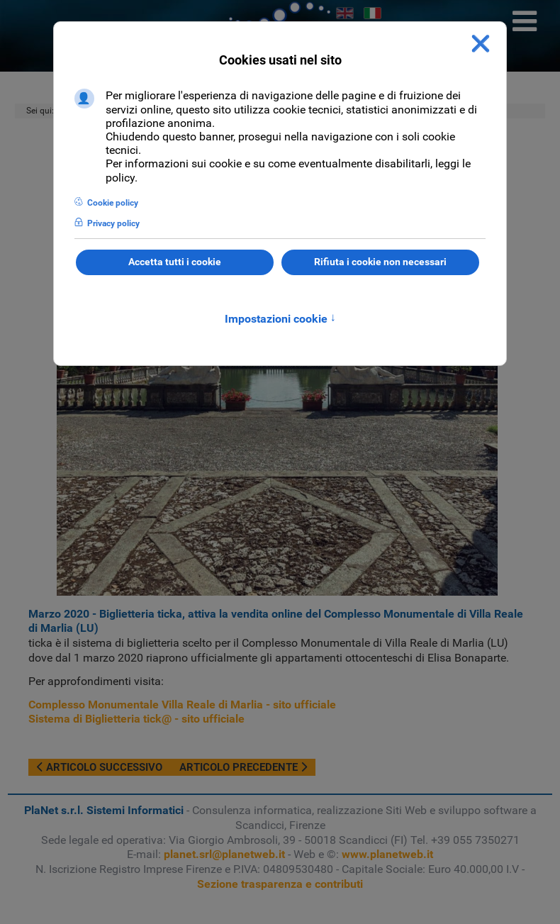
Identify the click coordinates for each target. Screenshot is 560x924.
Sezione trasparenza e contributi (280, 884)
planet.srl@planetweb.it (224, 854)
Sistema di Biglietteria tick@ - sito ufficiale (136, 719)
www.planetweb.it (387, 854)
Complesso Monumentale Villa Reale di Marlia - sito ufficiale (182, 705)
